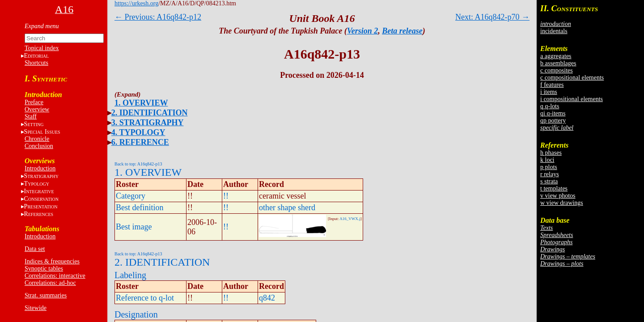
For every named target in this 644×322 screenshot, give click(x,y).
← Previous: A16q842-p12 (158, 17)
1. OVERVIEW (141, 103)
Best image (134, 227)
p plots (549, 167)
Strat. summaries (46, 295)
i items (549, 92)
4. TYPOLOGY (138, 132)
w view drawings (562, 203)
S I (42, 132)
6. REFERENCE (140, 142)
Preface (34, 102)
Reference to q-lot (145, 298)
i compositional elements (572, 99)
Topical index (42, 48)
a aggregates (556, 56)
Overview (37, 109)
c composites (557, 70)
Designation (136, 314)
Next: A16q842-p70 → (492, 17)
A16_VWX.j (350, 219)
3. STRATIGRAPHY (148, 123)
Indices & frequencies (52, 261)
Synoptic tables (44, 269)
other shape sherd (287, 208)
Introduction (40, 168)
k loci (547, 160)
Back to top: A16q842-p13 (138, 164)
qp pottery (553, 121)
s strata (549, 181)
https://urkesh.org (136, 3)
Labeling (130, 275)
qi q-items (553, 113)
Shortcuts (36, 63)
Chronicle (37, 139)
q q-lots (550, 106)
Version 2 (363, 31)
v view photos (558, 196)
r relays (550, 174)
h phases (551, 153)
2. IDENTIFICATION (150, 113)
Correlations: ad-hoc (50, 283)
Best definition (140, 208)
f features (552, 85)
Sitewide (36, 308)
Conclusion (39, 146)
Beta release (402, 31)
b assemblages (558, 63)
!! (226, 196)
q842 (267, 298)
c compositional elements (572, 78)
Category (131, 196)
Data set (35, 249)
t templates (554, 189)
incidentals (554, 31)
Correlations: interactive (55, 276)
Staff (31, 117)
